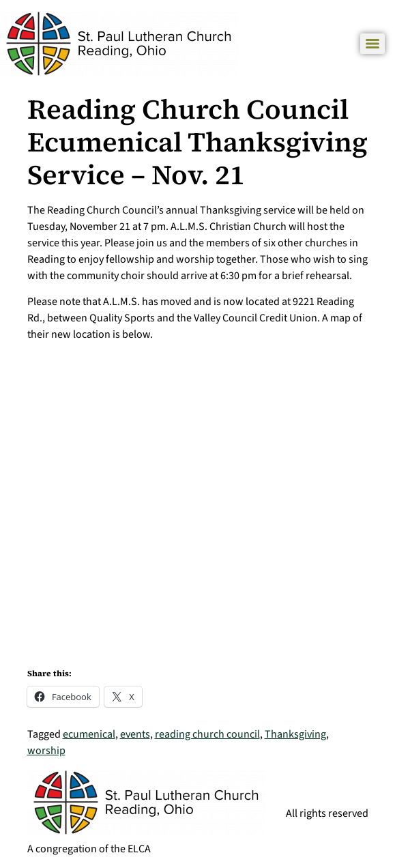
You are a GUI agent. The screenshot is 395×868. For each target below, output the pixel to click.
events (135, 734)
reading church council (207, 734)
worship (46, 751)
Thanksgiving (295, 734)
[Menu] (372, 44)
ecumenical (89, 734)
